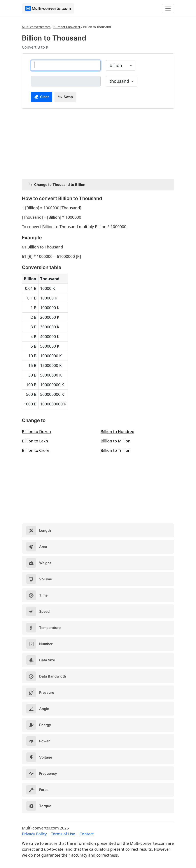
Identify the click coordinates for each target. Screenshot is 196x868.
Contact (87, 834)
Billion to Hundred (117, 431)
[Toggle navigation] (168, 9)
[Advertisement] (98, 143)
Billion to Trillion (115, 450)
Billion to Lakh (35, 441)
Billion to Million (115, 441)
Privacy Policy (34, 834)
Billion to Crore (36, 450)
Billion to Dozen (36, 431)
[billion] (66, 65)
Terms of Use (63, 834)
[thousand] (66, 81)
